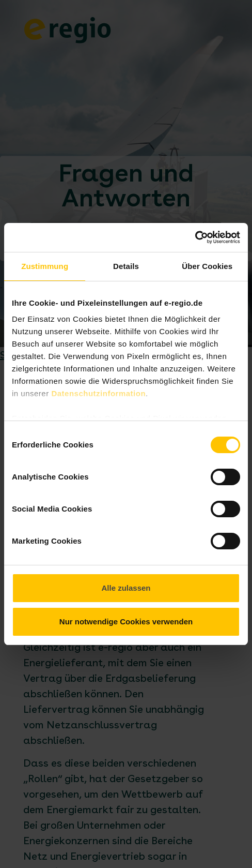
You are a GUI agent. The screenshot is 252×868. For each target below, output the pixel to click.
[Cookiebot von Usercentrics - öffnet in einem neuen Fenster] (195, 237)
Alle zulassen (126, 588)
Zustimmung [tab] (45, 266)
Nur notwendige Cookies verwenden (126, 622)
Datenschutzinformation (98, 393)
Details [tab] (126, 266)
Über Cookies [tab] (207, 266)
